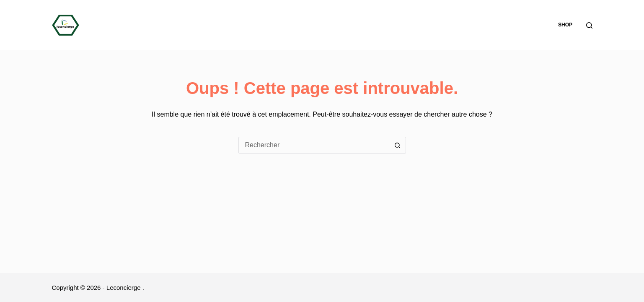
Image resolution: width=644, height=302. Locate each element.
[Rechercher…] (314, 145)
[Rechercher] (589, 25)
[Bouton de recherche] (398, 145)
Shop (565, 25)
